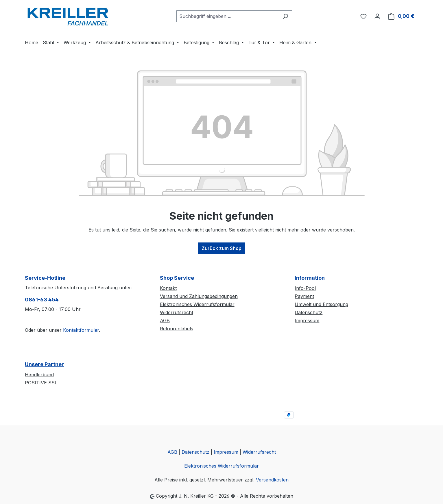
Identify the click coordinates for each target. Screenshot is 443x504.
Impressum (307, 320)
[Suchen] (285, 16)
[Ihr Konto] (377, 16)
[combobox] (228, 16)
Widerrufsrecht (177, 312)
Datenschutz (309, 312)
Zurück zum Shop (221, 248)
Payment (304, 296)
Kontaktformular (81, 330)
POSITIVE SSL (41, 383)
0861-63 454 (42, 300)
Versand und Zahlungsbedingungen (199, 296)
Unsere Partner (44, 364)
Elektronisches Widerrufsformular (197, 304)
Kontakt (168, 288)
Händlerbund (39, 375)
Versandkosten (272, 480)
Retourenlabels (177, 329)
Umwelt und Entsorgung (321, 304)
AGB (165, 320)
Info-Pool (305, 288)
